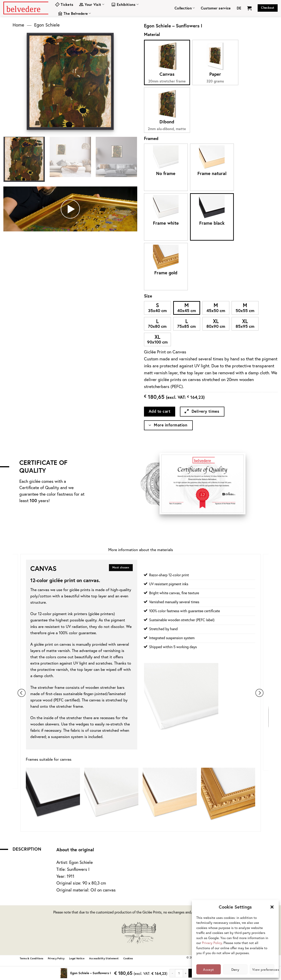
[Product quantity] (179, 973)
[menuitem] (239, 8)
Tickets (64, 4)
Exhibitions (125, 4)
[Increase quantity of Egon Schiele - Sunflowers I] (186, 973)
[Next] (259, 693)
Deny (235, 969)
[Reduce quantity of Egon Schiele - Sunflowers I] (172, 973)
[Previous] (22, 693)
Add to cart (160, 411)
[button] (272, 907)
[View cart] (249, 8)
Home (18, 25)
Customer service (216, 8)
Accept (209, 969)
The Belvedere (74, 13)
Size (148, 296)
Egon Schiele (47, 25)
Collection (185, 8)
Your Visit (92, 4)
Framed (151, 138)
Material (152, 34)
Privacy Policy (212, 943)
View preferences (263, 969)
